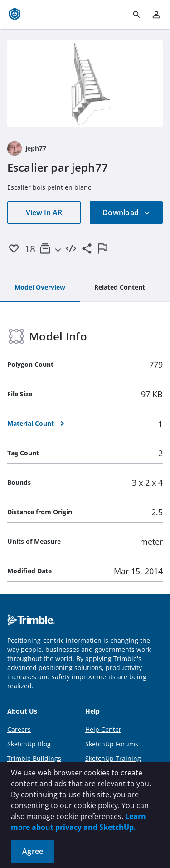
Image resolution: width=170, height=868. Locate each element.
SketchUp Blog (29, 744)
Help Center (103, 729)
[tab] (40, 288)
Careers (19, 729)
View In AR (44, 212)
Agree (33, 851)
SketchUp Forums (112, 744)
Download (126, 212)
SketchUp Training (113, 758)
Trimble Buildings (34, 758)
